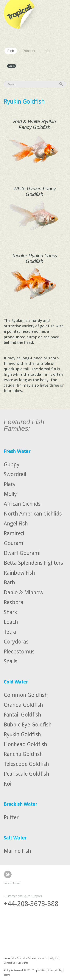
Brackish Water (20, 804)
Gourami (14, 543)
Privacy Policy (55, 970)
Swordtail (15, 474)
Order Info (23, 963)
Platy (10, 484)
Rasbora (14, 602)
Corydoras (16, 642)
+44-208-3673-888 (31, 904)
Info (47, 51)
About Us (43, 958)
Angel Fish (16, 523)
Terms (7, 975)
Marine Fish (17, 851)
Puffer (11, 817)
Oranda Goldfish (23, 705)
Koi (8, 784)
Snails (11, 661)
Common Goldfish (26, 695)
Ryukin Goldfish (22, 734)
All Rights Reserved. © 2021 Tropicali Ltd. (25, 970)
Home (7, 958)
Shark (10, 612)
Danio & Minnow (24, 592)
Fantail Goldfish (22, 715)
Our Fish (17, 958)
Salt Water (15, 838)
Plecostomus (19, 651)
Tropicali (21, 15)
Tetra (10, 632)
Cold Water (16, 682)
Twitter (8, 874)
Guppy (12, 464)
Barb (9, 583)
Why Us (54, 958)
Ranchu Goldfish (23, 754)
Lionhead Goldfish (25, 744)
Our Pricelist (30, 958)
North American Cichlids (33, 514)
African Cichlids (22, 504)
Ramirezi (14, 533)
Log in (12, 66)
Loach (11, 622)
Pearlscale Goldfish (26, 774)
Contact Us (9, 963)
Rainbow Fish (19, 573)
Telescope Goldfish (26, 764)
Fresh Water (17, 451)
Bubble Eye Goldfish (28, 724)
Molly (10, 494)
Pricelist (29, 51)
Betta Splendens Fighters (33, 563)
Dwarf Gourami (22, 553)
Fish (11, 51)
